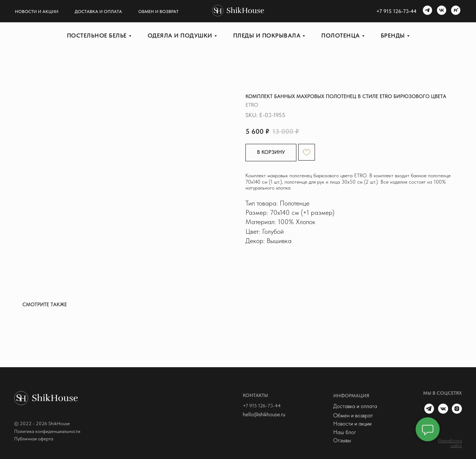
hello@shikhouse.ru (264, 414)
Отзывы (342, 440)
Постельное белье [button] (97, 35)
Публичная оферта (34, 439)
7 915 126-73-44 (398, 11)
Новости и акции (37, 12)
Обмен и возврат (158, 12)
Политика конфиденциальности (47, 431)
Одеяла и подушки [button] (180, 35)
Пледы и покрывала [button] (267, 35)
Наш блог (345, 432)
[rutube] (455, 11)
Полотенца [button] (341, 35)
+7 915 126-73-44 (262, 406)
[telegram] (427, 11)
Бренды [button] (393, 35)
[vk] (441, 11)
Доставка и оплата (98, 12)
